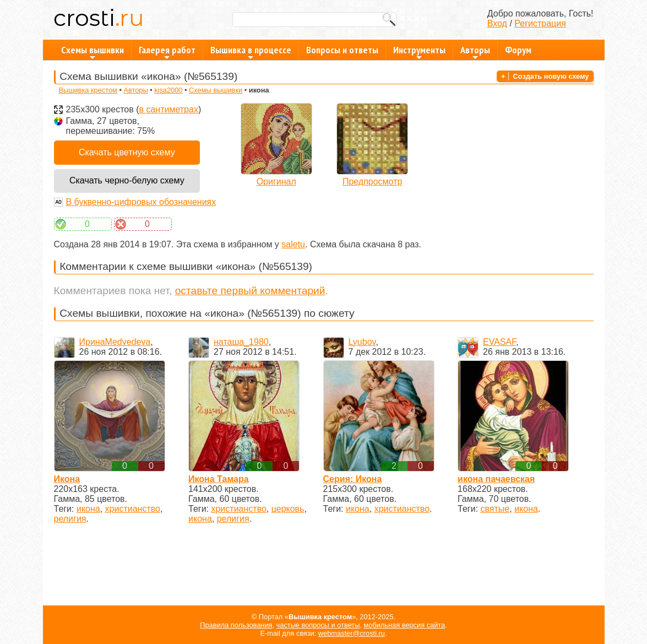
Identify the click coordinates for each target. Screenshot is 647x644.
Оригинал (276, 182)
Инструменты (419, 52)
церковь (288, 509)
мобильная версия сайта (405, 625)
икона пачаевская (496, 479)
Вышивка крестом (88, 90)
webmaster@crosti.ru (352, 633)
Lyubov (362, 342)
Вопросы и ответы (342, 50)
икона (88, 509)
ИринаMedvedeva (115, 342)
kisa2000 (168, 90)
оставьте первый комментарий (250, 291)
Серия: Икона (353, 479)
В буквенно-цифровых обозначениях (141, 202)
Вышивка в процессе (251, 52)
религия (70, 519)
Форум (518, 50)
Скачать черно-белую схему (127, 180)
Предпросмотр (373, 182)
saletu (293, 244)
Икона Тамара (219, 479)
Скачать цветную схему (127, 152)
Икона (67, 479)
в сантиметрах (168, 109)
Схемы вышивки (93, 52)
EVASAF (499, 342)
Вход (497, 23)
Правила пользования (236, 625)
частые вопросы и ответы (318, 625)
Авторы (475, 52)
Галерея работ (167, 52)
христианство (133, 509)
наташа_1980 (241, 342)
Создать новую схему (551, 76)
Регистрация (540, 23)
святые (495, 509)
